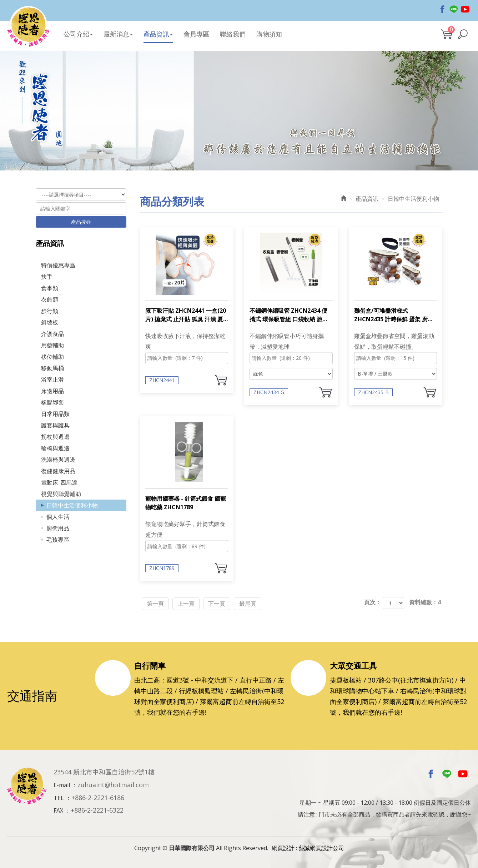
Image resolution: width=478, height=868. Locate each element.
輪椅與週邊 (55, 447)
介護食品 (52, 333)
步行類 (50, 310)
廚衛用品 (58, 527)
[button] (463, 33)
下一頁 (229, 601)
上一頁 (193, 601)
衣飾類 (50, 298)
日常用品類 (55, 413)
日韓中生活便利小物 (72, 504)
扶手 (47, 276)
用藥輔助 (52, 344)
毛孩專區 (58, 539)
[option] (239, 114)
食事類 (50, 287)
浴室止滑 (52, 378)
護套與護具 (55, 424)
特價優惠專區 (58, 264)
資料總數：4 (425, 601)
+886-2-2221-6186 (98, 795)
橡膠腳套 (52, 401)
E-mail (62, 783)
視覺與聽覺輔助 (61, 493)
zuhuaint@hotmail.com (113, 783)
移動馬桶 (52, 367)
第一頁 (158, 601)
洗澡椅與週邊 (58, 458)
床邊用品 (52, 390)
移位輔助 (52, 356)
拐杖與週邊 (55, 436)
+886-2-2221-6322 (97, 808)
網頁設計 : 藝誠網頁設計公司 (308, 846)
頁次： (373, 601)
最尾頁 (265, 601)
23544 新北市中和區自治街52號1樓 (104, 770)
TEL (59, 796)
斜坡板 (50, 321)
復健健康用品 (58, 470)
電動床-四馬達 (59, 481)
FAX (58, 809)
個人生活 (58, 516)
